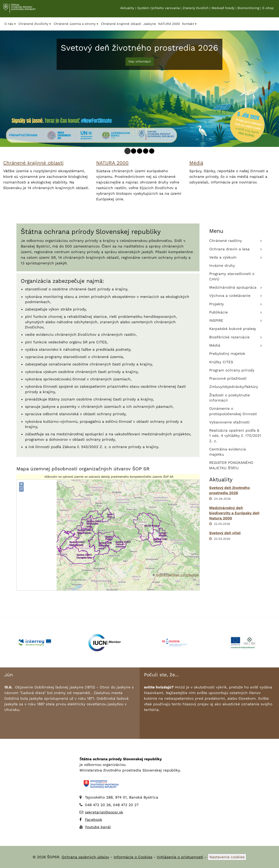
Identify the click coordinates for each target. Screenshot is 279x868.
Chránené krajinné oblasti (33, 163)
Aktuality (127, 9)
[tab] (127, 151)
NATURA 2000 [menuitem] (169, 24)
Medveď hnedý (223, 9)
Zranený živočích (196, 9)
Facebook (94, 820)
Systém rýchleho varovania (158, 9)
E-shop (268, 9)
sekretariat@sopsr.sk (104, 812)
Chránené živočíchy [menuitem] (35, 24)
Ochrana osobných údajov (85, 857)
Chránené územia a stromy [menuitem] (76, 24)
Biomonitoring (248, 9)
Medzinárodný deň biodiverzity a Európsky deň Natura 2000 (234, 513)
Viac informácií (140, 61)
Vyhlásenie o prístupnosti (180, 857)
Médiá (196, 163)
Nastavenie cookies (227, 857)
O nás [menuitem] (10, 24)
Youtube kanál (98, 827)
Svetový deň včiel (225, 533)
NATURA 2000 (112, 163)
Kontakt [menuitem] (190, 24)
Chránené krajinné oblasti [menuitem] (121, 24)
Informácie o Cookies (133, 857)
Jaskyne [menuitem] (150, 24)
